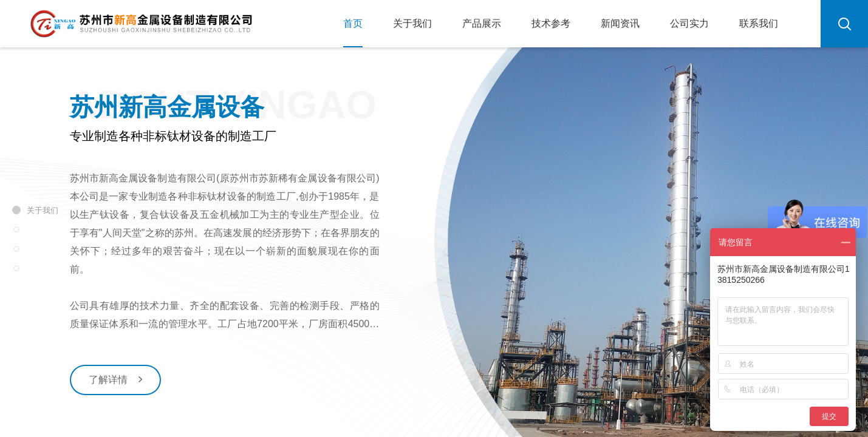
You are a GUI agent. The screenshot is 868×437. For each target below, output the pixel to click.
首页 (353, 23)
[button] (394, 397)
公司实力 (689, 23)
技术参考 (551, 23)
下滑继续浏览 (434, 422)
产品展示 (482, 23)
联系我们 (759, 23)
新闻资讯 (620, 23)
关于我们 (412, 23)
